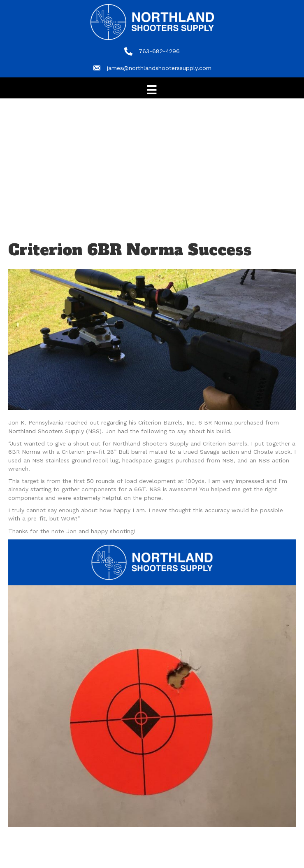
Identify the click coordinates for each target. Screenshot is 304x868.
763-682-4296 (159, 51)
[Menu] (152, 90)
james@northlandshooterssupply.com (159, 68)
